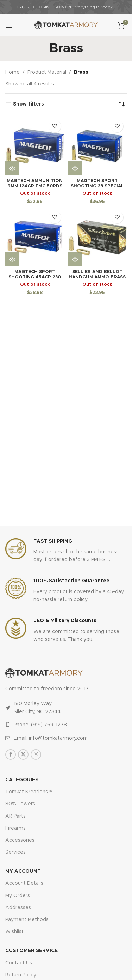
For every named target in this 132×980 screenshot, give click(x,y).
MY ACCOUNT (23, 871)
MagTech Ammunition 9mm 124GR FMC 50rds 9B (35, 186)
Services (15, 852)
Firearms (15, 828)
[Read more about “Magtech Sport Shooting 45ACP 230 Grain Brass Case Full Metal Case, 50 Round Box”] (12, 259)
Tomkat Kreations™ (29, 792)
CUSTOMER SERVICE (32, 951)
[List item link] (66, 725)
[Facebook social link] (11, 754)
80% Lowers (20, 804)
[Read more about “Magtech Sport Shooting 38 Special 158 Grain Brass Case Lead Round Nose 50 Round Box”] (75, 168)
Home (12, 72)
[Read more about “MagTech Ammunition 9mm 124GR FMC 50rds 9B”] (12, 168)
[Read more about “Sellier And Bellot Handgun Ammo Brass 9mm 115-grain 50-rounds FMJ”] (75, 259)
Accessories (20, 840)
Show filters (29, 104)
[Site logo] (66, 25)
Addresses (18, 908)
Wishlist (14, 932)
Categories (22, 780)
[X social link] (23, 754)
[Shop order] (121, 104)
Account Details (24, 883)
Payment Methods (27, 920)
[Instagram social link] (36, 754)
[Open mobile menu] (9, 25)
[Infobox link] (66, 551)
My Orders (18, 896)
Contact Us (19, 963)
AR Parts (15, 816)
